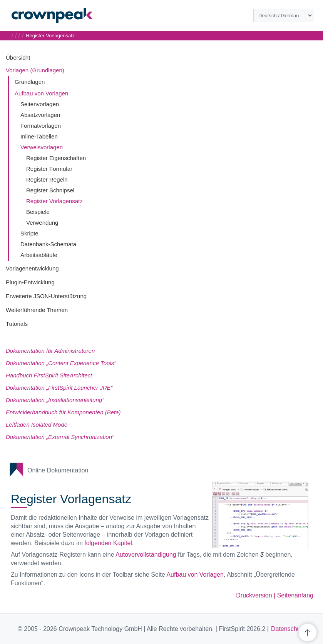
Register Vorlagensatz (54, 201)
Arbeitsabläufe (39, 255)
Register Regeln (47, 179)
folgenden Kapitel (108, 543)
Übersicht (18, 58)
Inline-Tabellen (39, 136)
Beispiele (38, 212)
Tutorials (17, 324)
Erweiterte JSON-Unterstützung (46, 296)
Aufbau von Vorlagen (41, 93)
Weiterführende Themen (37, 310)
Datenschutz (288, 629)
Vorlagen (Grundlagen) (35, 70)
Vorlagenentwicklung (32, 268)
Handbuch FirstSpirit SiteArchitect (49, 375)
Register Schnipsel (50, 190)
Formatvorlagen (41, 126)
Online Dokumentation (58, 470)
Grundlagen (30, 82)
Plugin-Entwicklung (30, 282)
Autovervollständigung (146, 555)
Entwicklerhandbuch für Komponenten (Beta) (63, 412)
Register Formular (49, 169)
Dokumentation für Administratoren (50, 351)
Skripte (29, 233)
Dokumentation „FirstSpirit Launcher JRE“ (59, 388)
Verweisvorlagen (42, 147)
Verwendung (42, 223)
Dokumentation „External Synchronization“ (60, 437)
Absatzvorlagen (40, 115)
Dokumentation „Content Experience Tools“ (61, 363)
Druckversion (254, 595)
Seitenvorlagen (40, 104)
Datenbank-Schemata (48, 244)
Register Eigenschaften (56, 158)
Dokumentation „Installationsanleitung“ (55, 400)
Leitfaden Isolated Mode (37, 425)
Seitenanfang (295, 595)
